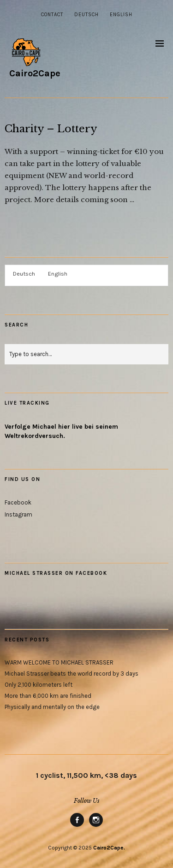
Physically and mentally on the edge (52, 707)
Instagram (18, 514)
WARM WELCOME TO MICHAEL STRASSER (59, 662)
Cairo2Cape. (109, 848)
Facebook (18, 502)
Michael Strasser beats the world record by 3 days (72, 674)
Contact (52, 15)
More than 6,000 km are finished (48, 696)
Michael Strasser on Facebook (56, 573)
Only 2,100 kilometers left (39, 685)
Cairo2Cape (35, 73)
